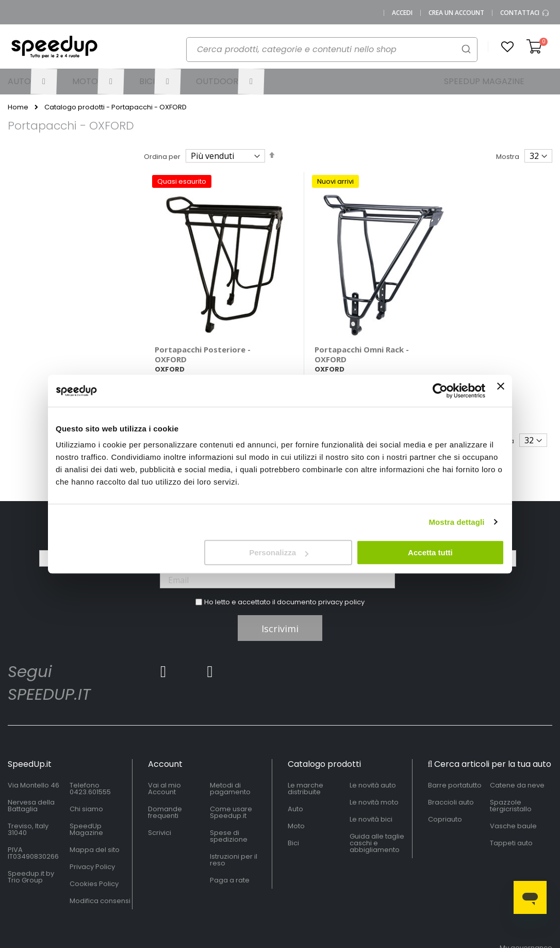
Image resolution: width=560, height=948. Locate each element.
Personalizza (279, 552)
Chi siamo (86, 786)
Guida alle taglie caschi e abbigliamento (377, 820)
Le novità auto (373, 762)
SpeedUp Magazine (86, 806)
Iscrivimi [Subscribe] (280, 605)
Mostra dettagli (456, 522)
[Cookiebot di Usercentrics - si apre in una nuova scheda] (440, 391)
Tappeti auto (511, 820)
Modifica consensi (100, 878)
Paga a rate (230, 857)
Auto (295, 786)
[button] (507, 47)
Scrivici (160, 809)
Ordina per (162, 157)
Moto (296, 803)
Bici (293, 820)
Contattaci (525, 13)
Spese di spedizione (229, 813)
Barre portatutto (455, 762)
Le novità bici (371, 796)
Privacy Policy (92, 843)
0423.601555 (90, 769)
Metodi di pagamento (230, 765)
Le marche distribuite (306, 765)
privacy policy (341, 579)
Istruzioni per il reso (234, 837)
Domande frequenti (165, 789)
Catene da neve (517, 762)
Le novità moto (374, 779)
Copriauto (445, 796)
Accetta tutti (430, 552)
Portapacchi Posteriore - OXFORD (203, 331)
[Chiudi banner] (501, 391)
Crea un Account (456, 13)
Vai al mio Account (164, 765)
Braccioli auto (451, 779)
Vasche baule (513, 803)
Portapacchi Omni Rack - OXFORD (338, 331)
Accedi (402, 13)
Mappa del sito (95, 826)
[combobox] (332, 50)
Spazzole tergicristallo (511, 782)
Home (18, 107)
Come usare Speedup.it (231, 789)
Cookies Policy (94, 861)
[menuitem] (32, 82)
